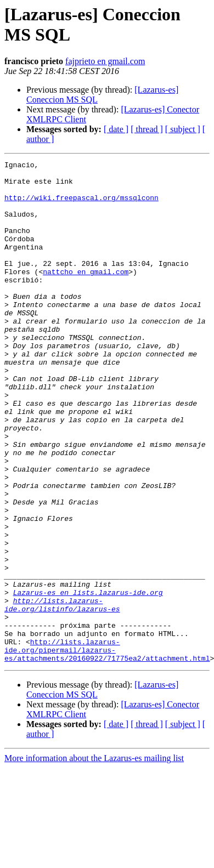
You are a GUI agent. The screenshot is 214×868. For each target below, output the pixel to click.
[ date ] (116, 129)
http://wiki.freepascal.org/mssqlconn (81, 206)
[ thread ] (147, 129)
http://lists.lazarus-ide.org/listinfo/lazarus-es (62, 694)
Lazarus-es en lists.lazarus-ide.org (88, 679)
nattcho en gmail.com (86, 294)
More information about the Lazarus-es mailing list (94, 858)
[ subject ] (183, 129)
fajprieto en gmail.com (105, 61)
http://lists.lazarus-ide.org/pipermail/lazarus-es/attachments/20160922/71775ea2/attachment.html (107, 748)
